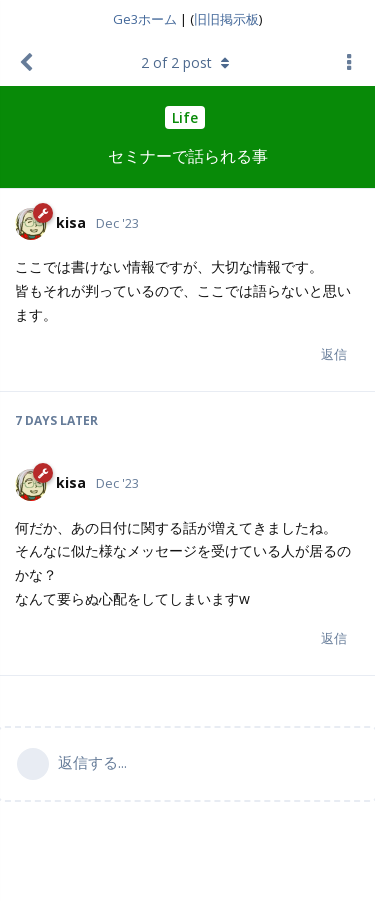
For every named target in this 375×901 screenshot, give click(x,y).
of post (187, 62)
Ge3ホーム (145, 19)
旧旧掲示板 (226, 19)
